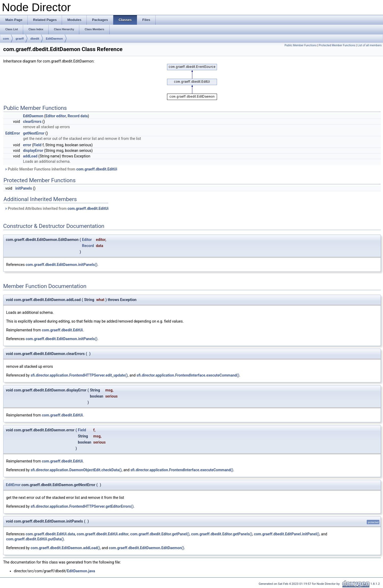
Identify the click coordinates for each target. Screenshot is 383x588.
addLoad (30, 156)
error (27, 145)
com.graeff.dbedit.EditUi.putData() (35, 539)
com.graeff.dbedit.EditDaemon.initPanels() (61, 265)
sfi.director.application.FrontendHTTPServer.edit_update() (79, 375)
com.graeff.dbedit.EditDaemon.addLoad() (65, 548)
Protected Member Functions (337, 45)
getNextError (34, 133)
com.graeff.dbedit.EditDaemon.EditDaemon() (146, 548)
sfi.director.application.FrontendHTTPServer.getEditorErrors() (82, 506)
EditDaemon (54, 39)
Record (74, 116)
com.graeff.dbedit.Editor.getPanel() (160, 534)
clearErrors (32, 122)
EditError (13, 133)
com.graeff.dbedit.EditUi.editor (103, 534)
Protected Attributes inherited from (57, 208)
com (6, 39)
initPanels (24, 188)
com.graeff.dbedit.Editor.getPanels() (222, 534)
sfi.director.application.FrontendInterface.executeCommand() (188, 375)
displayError (33, 151)
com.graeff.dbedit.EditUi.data (50, 534)
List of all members (370, 45)
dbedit (35, 39)
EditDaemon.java (81, 571)
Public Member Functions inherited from (61, 169)
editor (61, 116)
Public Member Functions (301, 45)
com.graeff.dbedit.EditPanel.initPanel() (287, 534)
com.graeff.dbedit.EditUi (97, 169)
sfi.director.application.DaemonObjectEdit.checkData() (76, 470)
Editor (50, 116)
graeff (20, 39)
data (84, 116)
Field (37, 145)
